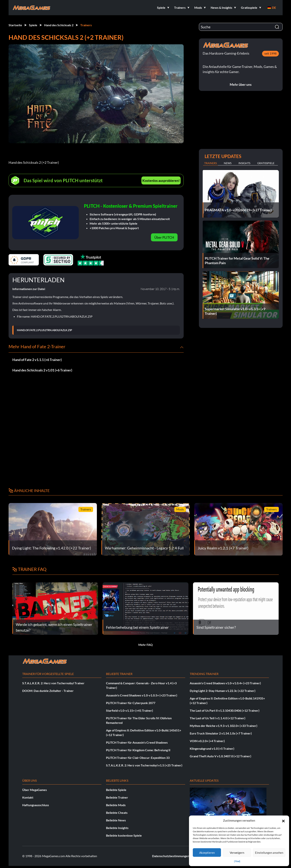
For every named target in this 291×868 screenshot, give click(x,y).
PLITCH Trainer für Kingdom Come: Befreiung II (138, 750)
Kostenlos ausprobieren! (161, 180)
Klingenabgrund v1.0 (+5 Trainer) (212, 748)
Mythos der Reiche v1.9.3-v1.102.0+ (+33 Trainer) (224, 726)
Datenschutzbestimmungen (171, 856)
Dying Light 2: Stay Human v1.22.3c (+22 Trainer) (223, 691)
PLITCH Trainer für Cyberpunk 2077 (131, 703)
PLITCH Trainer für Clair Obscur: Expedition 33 (138, 758)
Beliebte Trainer (117, 797)
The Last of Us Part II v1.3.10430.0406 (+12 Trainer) (225, 710)
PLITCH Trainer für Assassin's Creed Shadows (137, 742)
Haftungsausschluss (36, 805)
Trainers (86, 25)
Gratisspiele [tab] (266, 163)
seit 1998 (270, 53)
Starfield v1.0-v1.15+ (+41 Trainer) (130, 710)
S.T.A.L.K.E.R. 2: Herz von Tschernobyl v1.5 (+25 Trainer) (144, 765)
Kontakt (28, 797)
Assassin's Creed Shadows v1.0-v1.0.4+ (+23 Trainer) (225, 683)
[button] (283, 820)
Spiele (33, 25)
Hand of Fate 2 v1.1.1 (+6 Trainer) (37, 360)
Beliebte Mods (116, 805)
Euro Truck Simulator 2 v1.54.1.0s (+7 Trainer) (221, 733)
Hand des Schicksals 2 (59, 25)
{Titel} (237, 861)
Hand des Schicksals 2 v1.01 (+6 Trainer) (42, 370)
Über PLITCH (164, 237)
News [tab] (228, 163)
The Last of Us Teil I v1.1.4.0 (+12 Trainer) (218, 718)
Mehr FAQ (145, 645)
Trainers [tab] (210, 163)
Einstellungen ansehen (269, 853)
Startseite (15, 25)
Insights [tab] (244, 163)
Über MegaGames (35, 790)
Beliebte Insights (117, 828)
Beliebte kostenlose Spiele (124, 835)
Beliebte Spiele (116, 790)
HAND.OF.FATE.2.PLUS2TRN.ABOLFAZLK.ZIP (45, 330)
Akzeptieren (207, 853)
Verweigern (237, 853)
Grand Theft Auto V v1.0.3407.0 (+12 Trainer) (220, 756)
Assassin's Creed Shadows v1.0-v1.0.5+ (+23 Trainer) (142, 695)
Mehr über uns (241, 84)
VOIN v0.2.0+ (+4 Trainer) (207, 741)
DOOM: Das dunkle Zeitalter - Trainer (48, 691)
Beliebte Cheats (117, 813)
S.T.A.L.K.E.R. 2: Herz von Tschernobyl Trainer (53, 683)
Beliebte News (116, 820)
